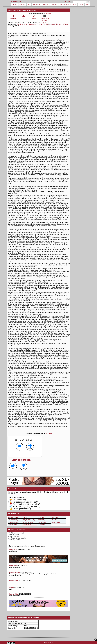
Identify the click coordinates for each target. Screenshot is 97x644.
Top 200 (46, 4)
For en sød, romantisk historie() (24, 506)
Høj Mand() (14, 581)
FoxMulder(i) (41, 522)
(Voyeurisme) (31, 10)
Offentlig (65, 24)
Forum (81, 4)
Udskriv (44, 22)
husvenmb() (14, 594)
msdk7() (26, 517)
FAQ (75, 4)
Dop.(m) (54, 520)
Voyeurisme (32, 24)
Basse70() (13, 549)
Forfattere (54, 4)
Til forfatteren (16, 497)
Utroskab (52, 24)
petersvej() (12, 525)
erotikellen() (27, 525)
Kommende (37, 4)
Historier (22, 4)
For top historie (18, 500)
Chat (87, 4)
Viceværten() (13, 517)
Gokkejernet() (14, 572)
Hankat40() (42, 517)
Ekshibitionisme (22, 24)
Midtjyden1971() (29, 520)
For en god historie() (20, 509)
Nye (29, 4)
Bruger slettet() (13, 520)
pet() (12, 587)
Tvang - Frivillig (43, 24)
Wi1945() (41, 525)
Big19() (55, 517)
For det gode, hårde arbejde (23, 502)
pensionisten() (14, 522)
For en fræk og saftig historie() (24, 508)
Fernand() (41, 520)
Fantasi (59, 24)
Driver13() (56, 522)
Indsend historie (65, 4)
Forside (14, 4)
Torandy (48, 13)
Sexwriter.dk (16, 2)
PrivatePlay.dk (48, 643)
